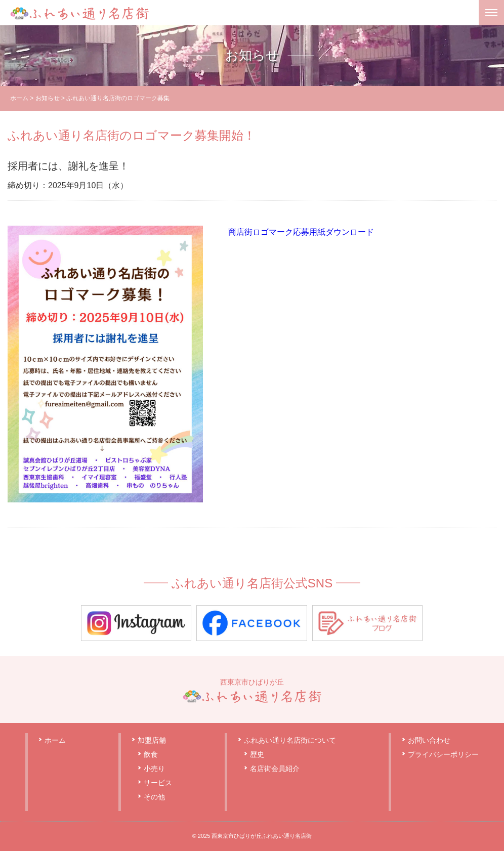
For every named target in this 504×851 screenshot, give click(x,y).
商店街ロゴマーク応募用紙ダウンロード (301, 232)
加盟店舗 (152, 740)
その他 (154, 797)
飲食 (151, 754)
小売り (154, 769)
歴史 (257, 754)
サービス (158, 783)
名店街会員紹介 (275, 769)
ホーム (19, 98)
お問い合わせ (429, 740)
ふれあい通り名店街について (290, 740)
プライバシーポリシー (443, 754)
